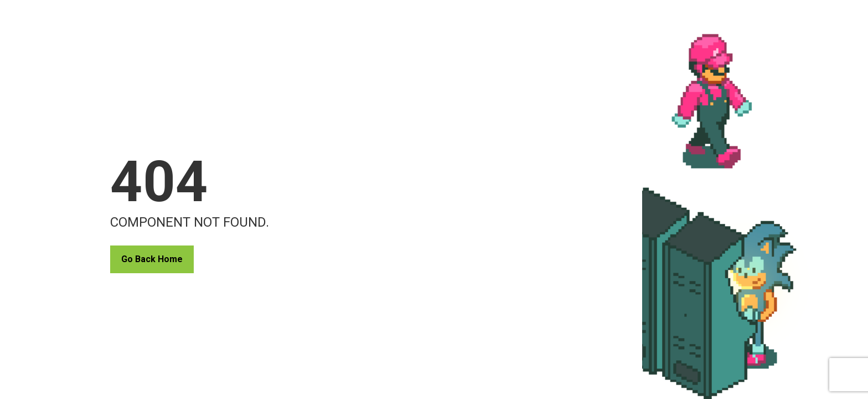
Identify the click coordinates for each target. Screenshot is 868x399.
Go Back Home (152, 259)
